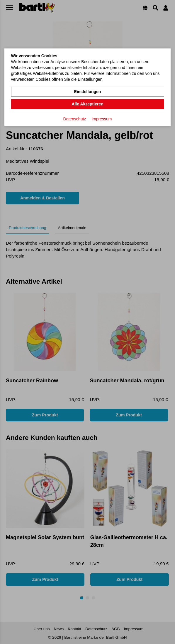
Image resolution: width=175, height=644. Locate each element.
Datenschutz (75, 119)
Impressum (102, 119)
